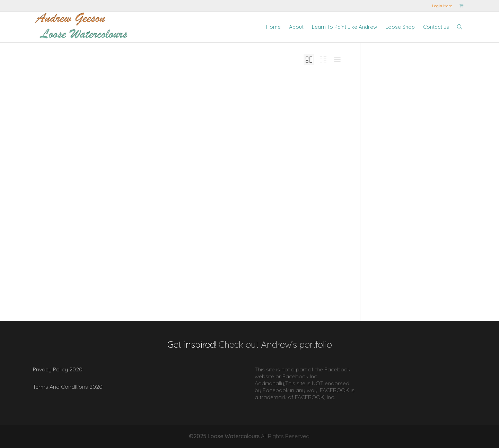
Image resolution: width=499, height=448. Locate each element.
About (296, 27)
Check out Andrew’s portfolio (275, 344)
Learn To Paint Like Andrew (344, 27)
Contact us (436, 27)
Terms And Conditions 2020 (68, 387)
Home (273, 27)
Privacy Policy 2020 (58, 369)
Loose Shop (400, 27)
